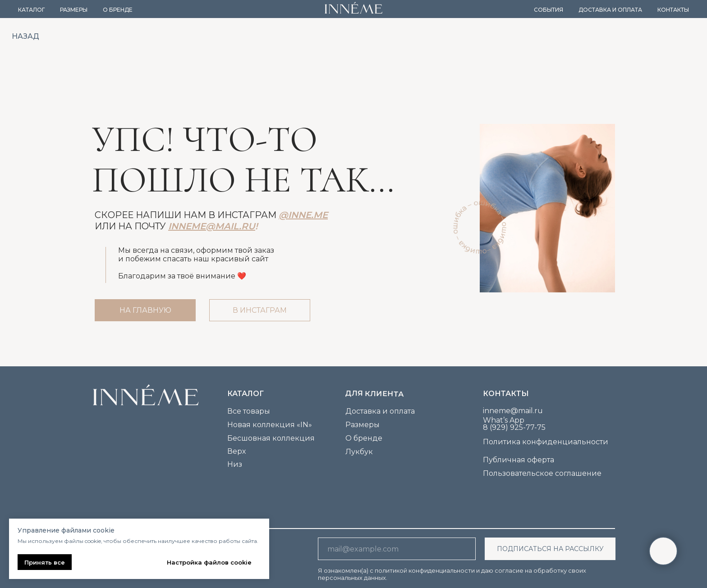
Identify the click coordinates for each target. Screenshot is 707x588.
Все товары (249, 411)
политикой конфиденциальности (425, 570)
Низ (235, 464)
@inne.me (303, 215)
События (549, 10)
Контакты (673, 10)
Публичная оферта (519, 460)
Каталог (31, 10)
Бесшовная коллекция (271, 438)
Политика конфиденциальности (546, 442)
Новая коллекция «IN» (270, 425)
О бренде (118, 10)
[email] (397, 549)
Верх (236, 451)
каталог (246, 394)
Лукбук (359, 452)
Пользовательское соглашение (542, 473)
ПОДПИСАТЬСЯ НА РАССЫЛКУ (550, 549)
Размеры (74, 10)
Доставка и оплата (610, 10)
